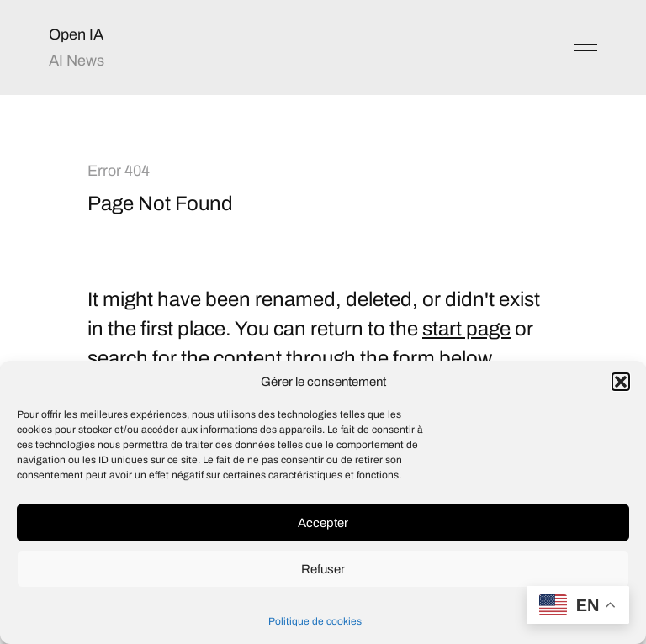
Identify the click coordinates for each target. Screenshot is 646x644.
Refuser (323, 569)
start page (466, 329)
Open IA (76, 34)
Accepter (323, 523)
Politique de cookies (315, 621)
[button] (621, 382)
